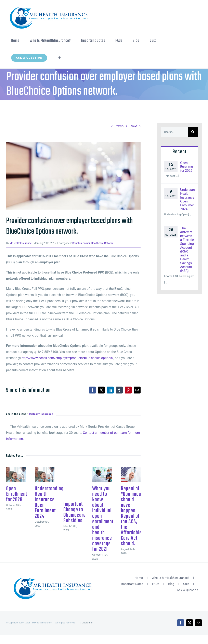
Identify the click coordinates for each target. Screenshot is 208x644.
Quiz (186, 584)
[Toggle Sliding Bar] (60, 58)
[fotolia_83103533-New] (73, 176)
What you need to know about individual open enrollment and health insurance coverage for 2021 (103, 519)
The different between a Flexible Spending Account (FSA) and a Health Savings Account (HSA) (187, 249)
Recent (179, 152)
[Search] (193, 132)
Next (134, 126)
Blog (171, 584)
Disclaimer (87, 623)
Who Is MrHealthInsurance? (170, 578)
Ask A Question (187, 590)
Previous (121, 126)
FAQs (156, 584)
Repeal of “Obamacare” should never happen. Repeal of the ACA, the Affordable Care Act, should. (134, 516)
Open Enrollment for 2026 (17, 494)
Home (139, 578)
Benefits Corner (81, 243)
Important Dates (132, 584)
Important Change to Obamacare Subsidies (75, 512)
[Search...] (174, 132)
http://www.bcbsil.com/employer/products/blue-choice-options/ (67, 358)
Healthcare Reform (102, 243)
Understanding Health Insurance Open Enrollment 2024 (49, 502)
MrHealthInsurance (21, 243)
